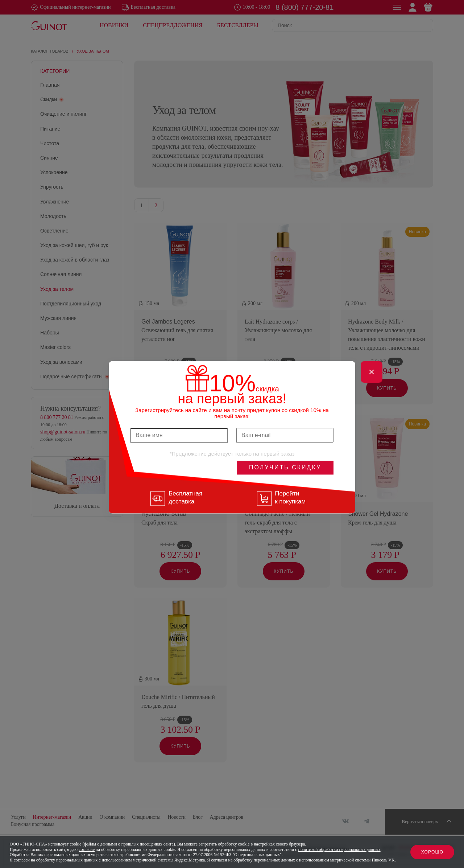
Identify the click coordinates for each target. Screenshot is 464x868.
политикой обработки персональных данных (339, 850)
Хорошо (432, 852)
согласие (87, 850)
